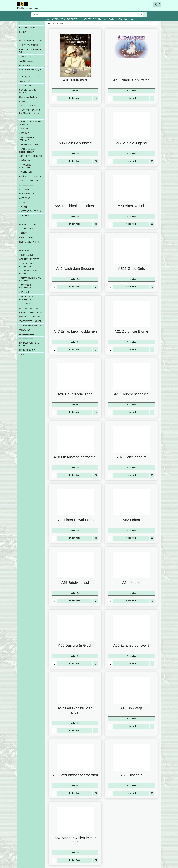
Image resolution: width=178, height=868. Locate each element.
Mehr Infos (75, 91)
